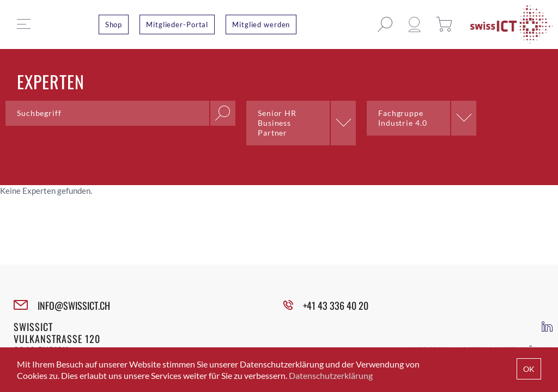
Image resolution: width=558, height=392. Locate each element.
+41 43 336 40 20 (336, 305)
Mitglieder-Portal (177, 24)
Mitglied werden (261, 24)
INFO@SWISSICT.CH (74, 305)
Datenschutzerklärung (331, 375)
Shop (114, 24)
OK (529, 369)
